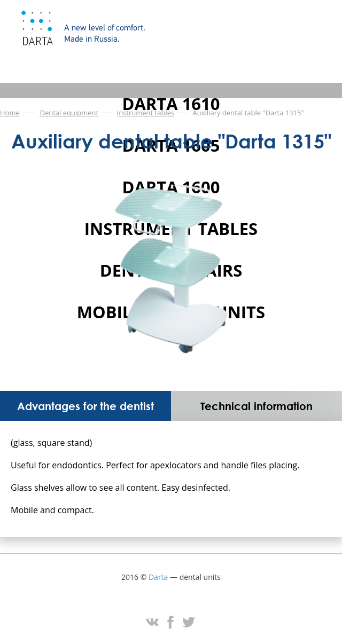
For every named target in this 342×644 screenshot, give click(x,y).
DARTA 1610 (171, 104)
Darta (158, 577)
